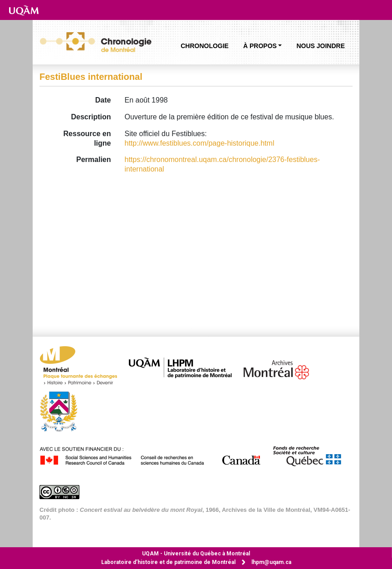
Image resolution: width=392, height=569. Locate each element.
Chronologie (205, 46)
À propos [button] (260, 46)
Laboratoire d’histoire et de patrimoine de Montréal (168, 562)
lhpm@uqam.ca (271, 562)
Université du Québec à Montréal (196, 554)
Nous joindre (321, 46)
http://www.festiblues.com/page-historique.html (200, 143)
